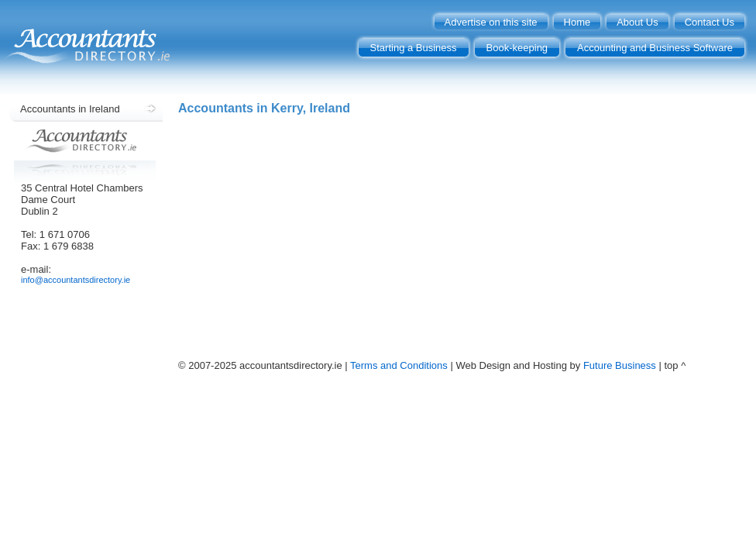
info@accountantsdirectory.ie (76, 280)
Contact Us (710, 22)
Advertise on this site (491, 22)
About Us (637, 22)
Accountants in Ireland (70, 109)
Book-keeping (517, 48)
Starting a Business (414, 48)
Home (577, 22)
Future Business (620, 365)
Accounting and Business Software (655, 48)
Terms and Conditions (399, 365)
